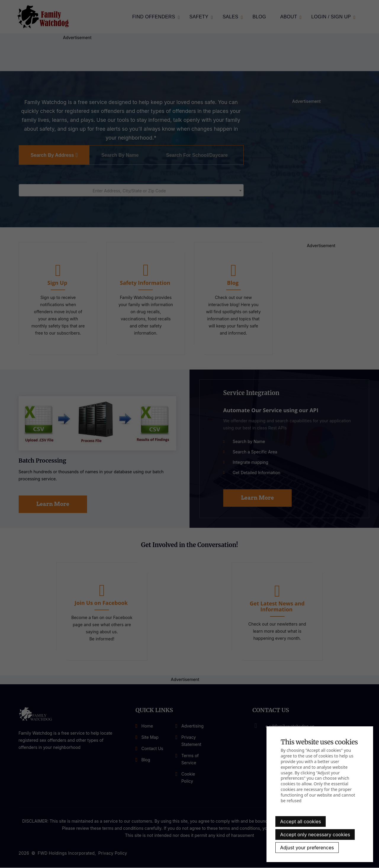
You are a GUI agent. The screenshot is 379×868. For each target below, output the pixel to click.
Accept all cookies (301, 821)
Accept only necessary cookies (315, 835)
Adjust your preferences (307, 848)
